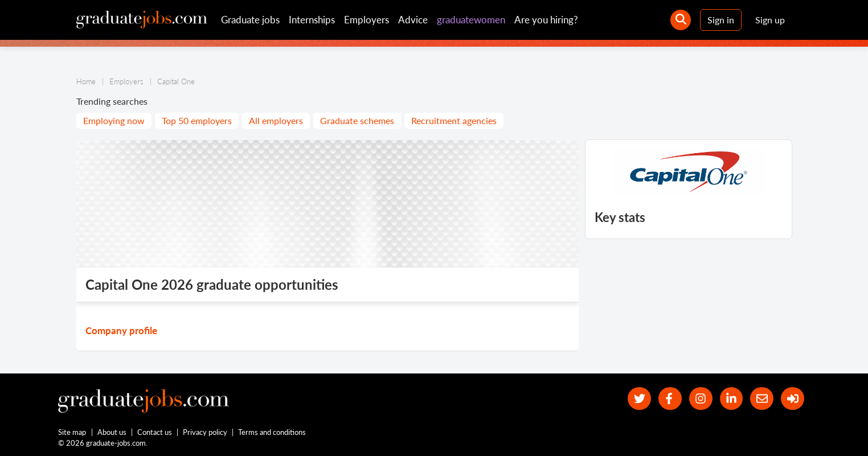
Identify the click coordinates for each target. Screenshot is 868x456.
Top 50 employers (197, 120)
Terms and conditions (272, 432)
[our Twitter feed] (639, 399)
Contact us (155, 432)
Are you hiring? (546, 20)
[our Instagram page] (701, 399)
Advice (413, 20)
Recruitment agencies (454, 120)
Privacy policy (205, 432)
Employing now (114, 120)
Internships (312, 20)
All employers (276, 120)
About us (112, 432)
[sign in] (793, 399)
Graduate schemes (357, 120)
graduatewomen (471, 20)
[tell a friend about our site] (762, 399)
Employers (367, 20)
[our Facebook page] (670, 399)
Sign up (770, 20)
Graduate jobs (250, 20)
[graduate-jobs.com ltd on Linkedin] (732, 399)
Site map (72, 432)
